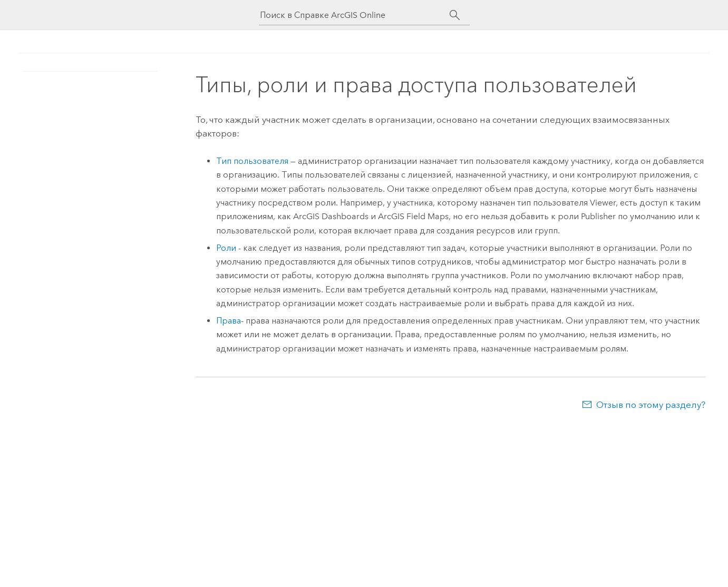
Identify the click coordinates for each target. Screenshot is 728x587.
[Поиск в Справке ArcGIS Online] (355, 15)
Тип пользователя (252, 161)
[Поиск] (455, 15)
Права (229, 321)
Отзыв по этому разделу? (651, 405)
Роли (226, 248)
